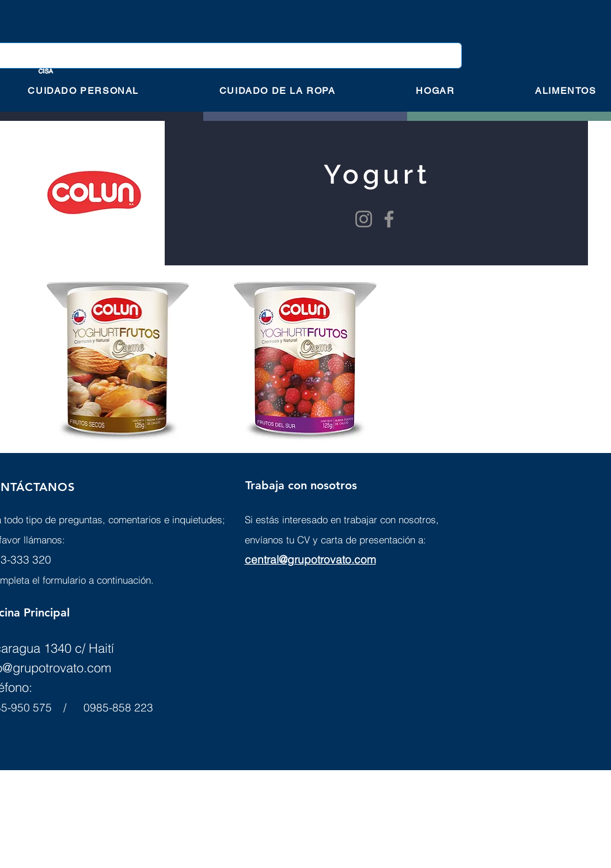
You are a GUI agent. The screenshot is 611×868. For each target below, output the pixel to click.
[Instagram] (364, 219)
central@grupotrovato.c (303, 559)
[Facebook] (389, 219)
